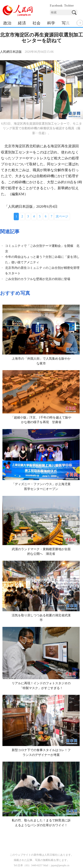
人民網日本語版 (11, 52)
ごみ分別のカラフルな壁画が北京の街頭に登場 (38, 279)
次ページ (62, 216)
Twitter (69, 6)
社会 (37, 23)
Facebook (56, 6)
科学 (51, 23)
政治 (7, 23)
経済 (22, 23)
